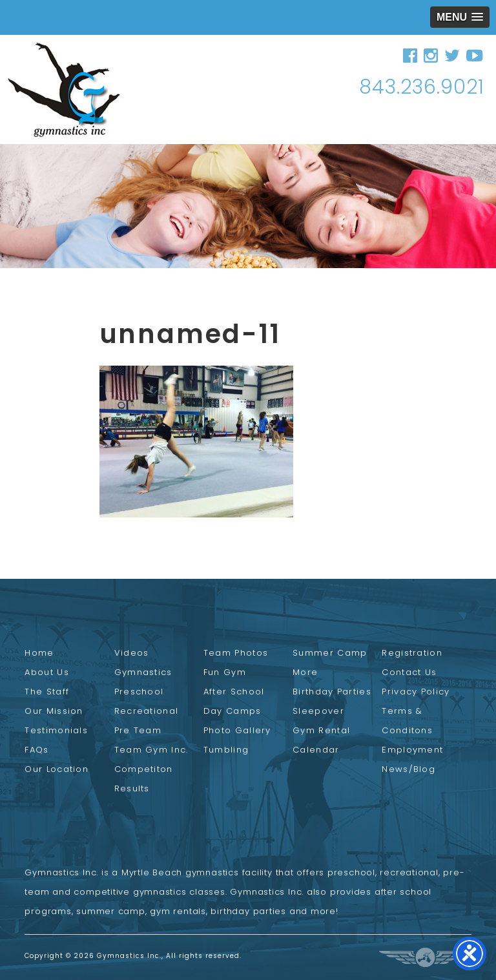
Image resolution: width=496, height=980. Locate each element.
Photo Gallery (237, 730)
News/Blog (408, 769)
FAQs (36, 750)
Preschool (139, 692)
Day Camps (232, 711)
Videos (132, 653)
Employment (412, 750)
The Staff (47, 692)
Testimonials (56, 730)
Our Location (57, 769)
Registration (412, 653)
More (305, 672)
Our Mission (54, 711)
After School (234, 692)
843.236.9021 (422, 87)
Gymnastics (143, 672)
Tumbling (226, 750)
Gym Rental (321, 730)
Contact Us (409, 672)
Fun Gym (225, 672)
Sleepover (318, 711)
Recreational (147, 711)
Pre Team (138, 730)
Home (39, 653)
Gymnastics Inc (64, 89)
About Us (46, 672)
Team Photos (236, 653)
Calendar (316, 750)
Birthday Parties (332, 692)
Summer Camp (330, 653)
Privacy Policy (416, 692)
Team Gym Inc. (151, 750)
